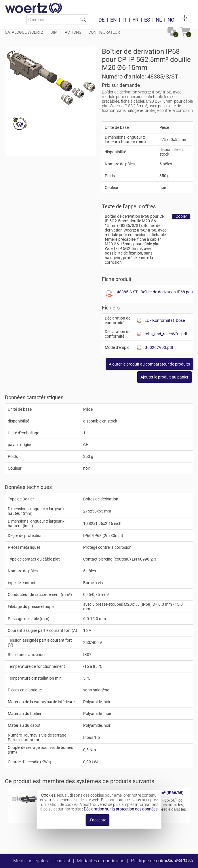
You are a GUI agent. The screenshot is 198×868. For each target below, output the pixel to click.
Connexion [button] (186, 18)
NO (171, 20)
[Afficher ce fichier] (109, 294)
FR (135, 20)
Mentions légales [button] (31, 861)
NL (159, 20)
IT (124, 20)
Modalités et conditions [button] (101, 861)
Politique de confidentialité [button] (158, 861)
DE (101, 20)
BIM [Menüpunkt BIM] (54, 32)
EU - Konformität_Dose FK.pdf (167, 320)
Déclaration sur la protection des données (121, 809)
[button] (149, 364)
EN (113, 20)
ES (147, 20)
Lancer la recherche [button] (83, 19)
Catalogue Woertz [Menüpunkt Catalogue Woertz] (24, 32)
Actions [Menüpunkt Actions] (73, 32)
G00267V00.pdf (159, 347)
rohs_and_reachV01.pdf (166, 334)
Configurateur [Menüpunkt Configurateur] (104, 32)
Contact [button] (62, 861)
